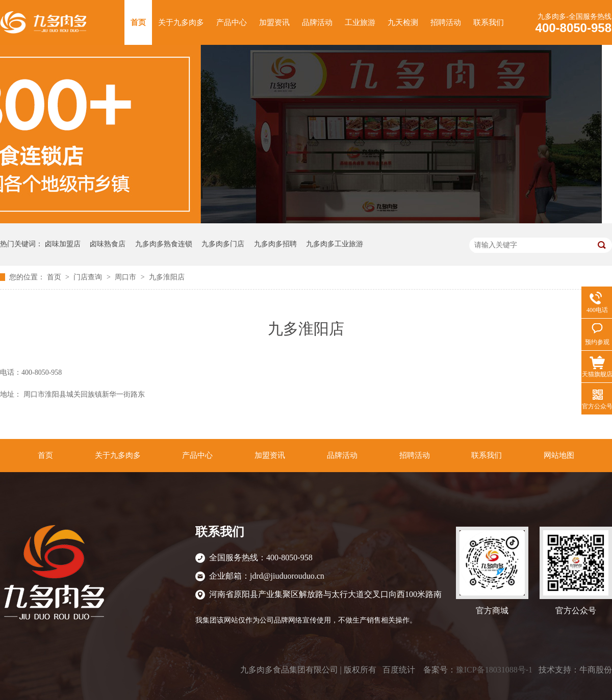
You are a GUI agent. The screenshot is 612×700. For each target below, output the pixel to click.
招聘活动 (446, 22)
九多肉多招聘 (275, 244)
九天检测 (403, 22)
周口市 (126, 277)
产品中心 (232, 22)
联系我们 (489, 22)
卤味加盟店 (63, 244)
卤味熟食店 (108, 244)
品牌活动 (317, 22)
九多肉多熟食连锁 (164, 244)
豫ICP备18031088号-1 (494, 670)
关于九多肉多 (181, 22)
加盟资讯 (274, 22)
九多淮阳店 (167, 277)
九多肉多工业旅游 (335, 244)
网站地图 (559, 455)
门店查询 (89, 277)
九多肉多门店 (223, 244)
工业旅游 (360, 22)
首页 (138, 22)
